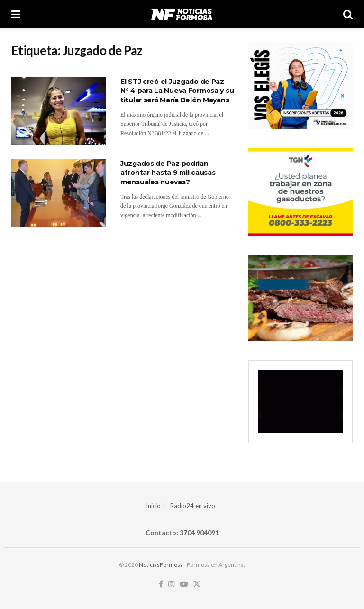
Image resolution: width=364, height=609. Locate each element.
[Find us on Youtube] (184, 584)
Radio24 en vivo (193, 506)
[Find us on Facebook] (161, 584)
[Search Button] (348, 14)
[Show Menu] (16, 14)
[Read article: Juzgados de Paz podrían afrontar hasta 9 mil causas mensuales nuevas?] (59, 193)
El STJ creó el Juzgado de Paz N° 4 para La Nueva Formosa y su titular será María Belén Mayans (177, 91)
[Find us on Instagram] (172, 584)
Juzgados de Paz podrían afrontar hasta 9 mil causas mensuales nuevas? (168, 173)
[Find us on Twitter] (197, 584)
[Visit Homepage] (182, 14)
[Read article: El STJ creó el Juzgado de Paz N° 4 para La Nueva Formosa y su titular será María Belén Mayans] (59, 111)
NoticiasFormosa (161, 565)
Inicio (153, 506)
